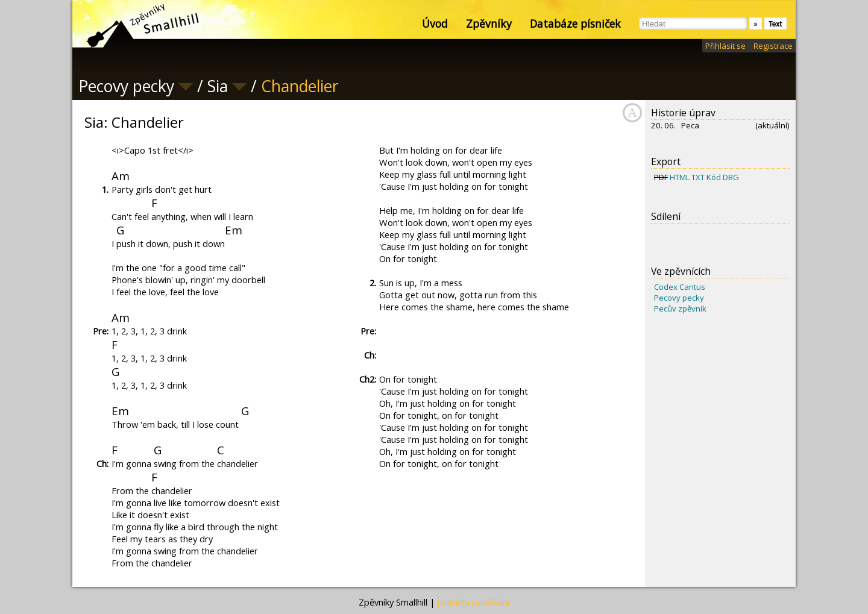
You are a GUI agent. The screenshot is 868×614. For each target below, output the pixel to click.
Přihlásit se (725, 46)
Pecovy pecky (679, 298)
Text (775, 24)
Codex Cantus (680, 287)
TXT (698, 177)
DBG (731, 177)
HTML (680, 177)
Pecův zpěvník (680, 309)
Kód (714, 177)
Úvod (435, 23)
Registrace (773, 46)
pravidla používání (473, 602)
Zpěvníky (489, 23)
